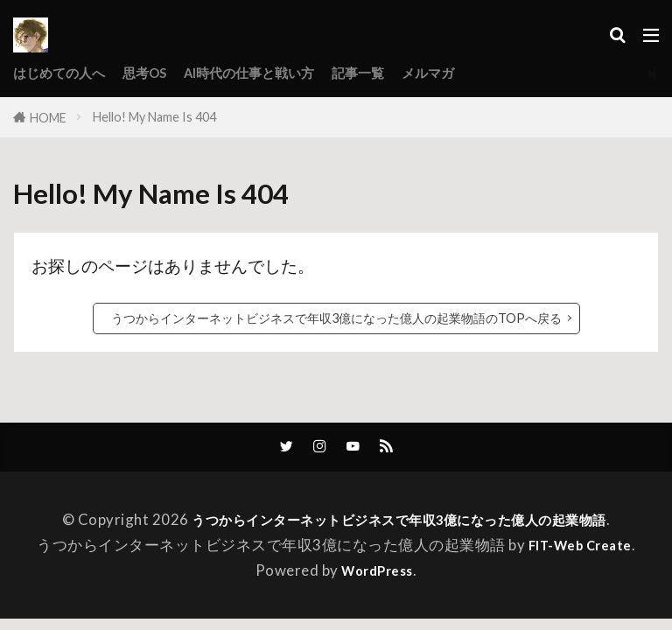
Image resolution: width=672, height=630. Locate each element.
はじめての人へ (65, 73)
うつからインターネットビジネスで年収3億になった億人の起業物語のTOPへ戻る (336, 318)
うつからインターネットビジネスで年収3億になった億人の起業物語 (399, 521)
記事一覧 (399, 73)
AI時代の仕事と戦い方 (277, 73)
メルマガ (476, 73)
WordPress (377, 573)
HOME (48, 118)
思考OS (160, 73)
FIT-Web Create (580, 546)
